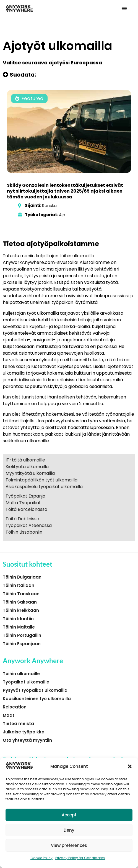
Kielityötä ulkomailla (27, 467)
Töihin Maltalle (19, 627)
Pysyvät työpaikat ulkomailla (35, 690)
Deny (69, 830)
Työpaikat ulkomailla (26, 682)
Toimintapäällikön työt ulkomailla (41, 480)
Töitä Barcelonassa (26, 509)
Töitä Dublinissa (22, 519)
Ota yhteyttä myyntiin (27, 740)
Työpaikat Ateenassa (29, 525)
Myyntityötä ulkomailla (30, 473)
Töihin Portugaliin (22, 635)
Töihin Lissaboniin (24, 532)
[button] (130, 766)
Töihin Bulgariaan (22, 577)
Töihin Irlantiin (18, 619)
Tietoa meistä (18, 724)
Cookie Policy (41, 858)
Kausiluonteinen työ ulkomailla (37, 699)
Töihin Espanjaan (22, 644)
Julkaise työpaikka (24, 732)
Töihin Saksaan (20, 602)
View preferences (69, 845)
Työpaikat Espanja (25, 496)
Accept (69, 815)
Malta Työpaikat (23, 503)
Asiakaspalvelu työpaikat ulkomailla (44, 487)
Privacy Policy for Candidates (80, 858)
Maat (9, 715)
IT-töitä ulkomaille (25, 460)
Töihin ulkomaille (21, 674)
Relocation (15, 707)
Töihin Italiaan (19, 585)
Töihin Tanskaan (21, 594)
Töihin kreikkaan (21, 610)
